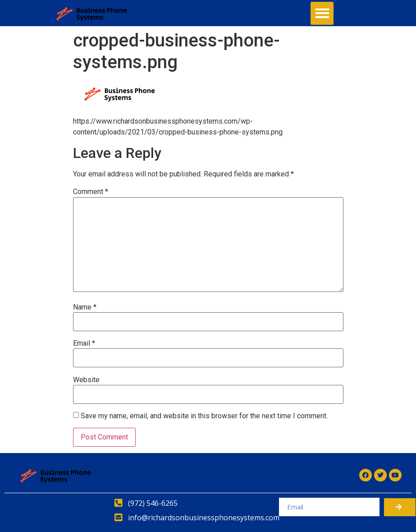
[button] (322, 13)
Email (84, 343)
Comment (91, 192)
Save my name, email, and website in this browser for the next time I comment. (204, 416)
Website (86, 380)
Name (85, 307)
